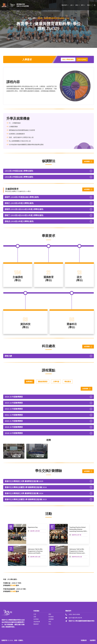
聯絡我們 (36, 624)
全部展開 (88, 162)
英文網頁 (13, 585)
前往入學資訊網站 (68, 59)
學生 (50, 624)
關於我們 (65, 5)
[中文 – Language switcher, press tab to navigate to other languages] (89, 5)
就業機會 (51, 619)
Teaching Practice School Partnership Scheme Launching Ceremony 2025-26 (78, 530)
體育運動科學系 (21, 4)
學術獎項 (68, 382)
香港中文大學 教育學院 (23, 6)
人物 (72, 5)
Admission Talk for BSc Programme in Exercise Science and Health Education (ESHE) (35, 552)
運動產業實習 (43, 382)
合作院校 (36, 619)
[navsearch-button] (95, 5)
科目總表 (51, 617)
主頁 (29, 18)
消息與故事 (7, 26)
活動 (5, 30)
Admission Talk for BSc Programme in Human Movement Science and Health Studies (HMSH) (77, 552)
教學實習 (29, 382)
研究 (83, 5)
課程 (78, 5)
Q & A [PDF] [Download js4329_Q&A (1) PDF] (82, 59)
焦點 (6, 23)
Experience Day (33, 527)
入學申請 (56, 382)
